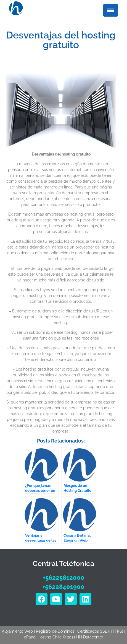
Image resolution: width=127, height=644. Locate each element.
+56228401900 (64, 587)
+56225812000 (64, 578)
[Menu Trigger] (111, 10)
